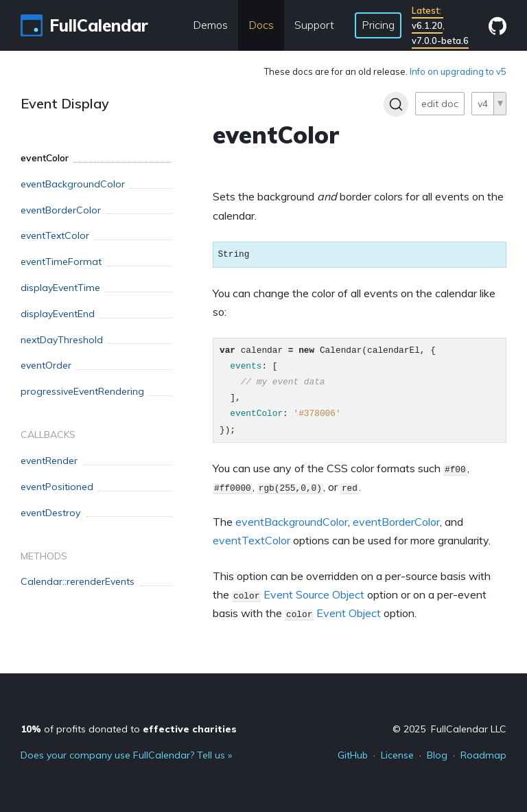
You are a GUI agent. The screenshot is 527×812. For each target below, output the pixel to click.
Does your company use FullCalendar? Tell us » (126, 755)
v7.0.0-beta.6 (440, 40)
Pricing (378, 25)
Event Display (65, 103)
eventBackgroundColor (292, 522)
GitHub (353, 755)
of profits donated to (129, 729)
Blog (437, 755)
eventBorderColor (396, 522)
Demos (210, 25)
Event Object (349, 613)
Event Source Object (314, 594)
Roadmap (483, 755)
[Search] (396, 104)
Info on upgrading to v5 (458, 71)
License (397, 755)
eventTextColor (251, 540)
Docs (261, 25)
